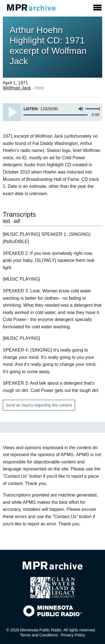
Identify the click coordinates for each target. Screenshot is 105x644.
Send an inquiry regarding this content (39, 405)
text (6, 221)
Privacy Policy (73, 635)
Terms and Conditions (39, 635)
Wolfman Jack (17, 88)
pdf (17, 221)
